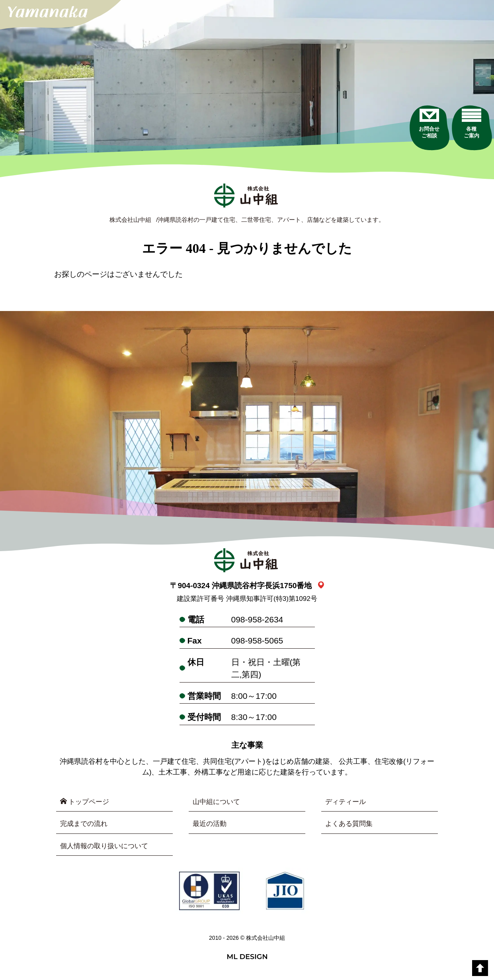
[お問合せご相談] (413, 143)
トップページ (86, 803)
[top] (480, 968)
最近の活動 (211, 826)
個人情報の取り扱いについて (107, 849)
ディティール (347, 803)
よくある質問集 (350, 826)
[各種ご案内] (467, 143)
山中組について (218, 803)
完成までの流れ (85, 826)
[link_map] (321, 587)
